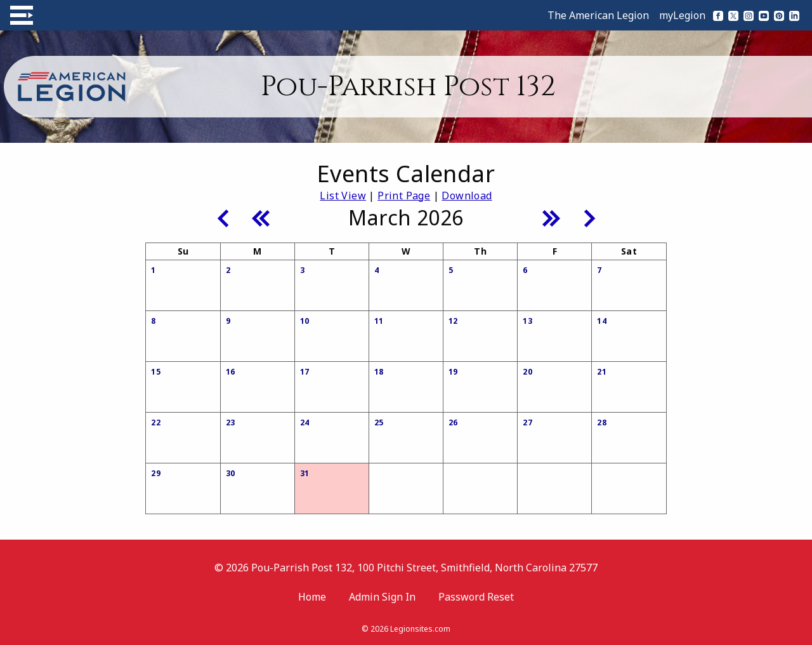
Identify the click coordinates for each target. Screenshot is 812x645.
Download (467, 196)
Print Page (404, 196)
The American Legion (598, 15)
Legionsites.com (420, 629)
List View (343, 196)
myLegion (682, 15)
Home (312, 597)
